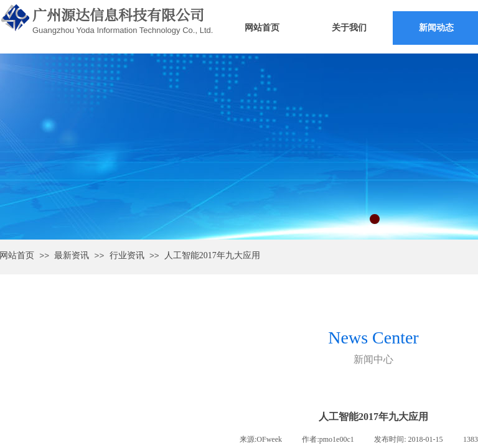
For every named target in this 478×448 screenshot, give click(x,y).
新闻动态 (436, 28)
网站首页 (262, 28)
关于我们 (349, 28)
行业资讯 (127, 255)
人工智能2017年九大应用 (212, 255)
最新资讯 (72, 255)
